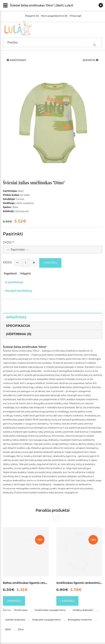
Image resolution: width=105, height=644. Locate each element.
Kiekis (7, 263)
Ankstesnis (17, 61)
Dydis (7, 243)
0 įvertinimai (14, 283)
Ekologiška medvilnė (80, 621)
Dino (21, 631)
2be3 (8, 631)
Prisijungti (75, 16)
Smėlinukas (21, 612)
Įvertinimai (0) (19, 335)
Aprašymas (16, 318)
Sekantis (90, 61)
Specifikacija (18, 327)
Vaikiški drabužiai (15, 621)
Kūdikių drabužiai (83, 612)
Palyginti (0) (32, 16)
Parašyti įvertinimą (18, 292)
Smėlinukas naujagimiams (50, 612)
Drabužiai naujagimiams (46, 621)
